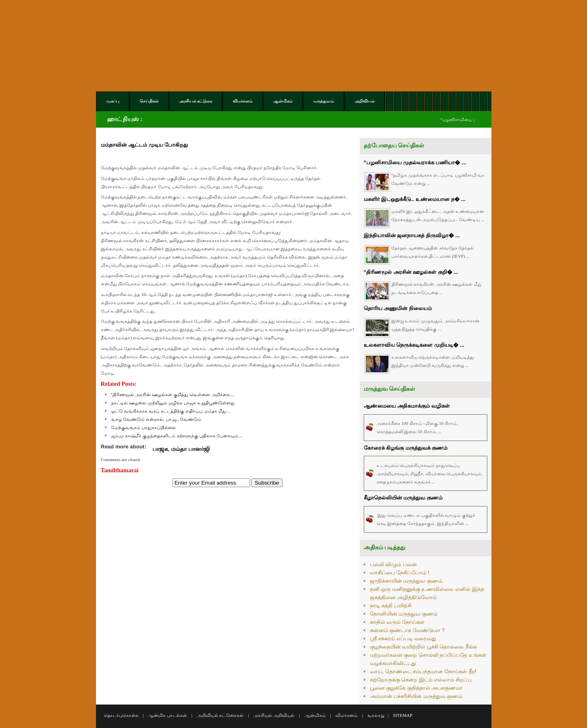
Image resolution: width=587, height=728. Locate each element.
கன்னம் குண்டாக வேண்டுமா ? (407, 630)
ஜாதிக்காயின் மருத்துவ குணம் (406, 581)
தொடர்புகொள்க (121, 715)
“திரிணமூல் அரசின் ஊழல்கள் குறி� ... (411, 272)
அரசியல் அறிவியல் (274, 715)
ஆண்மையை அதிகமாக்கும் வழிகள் (407, 406)
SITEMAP (403, 715)
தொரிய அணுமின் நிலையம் (398, 308)
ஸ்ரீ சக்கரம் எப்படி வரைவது (403, 638)
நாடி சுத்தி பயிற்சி (391, 605)
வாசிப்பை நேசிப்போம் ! (400, 573)
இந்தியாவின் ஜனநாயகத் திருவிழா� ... (412, 235)
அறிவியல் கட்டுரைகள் (220, 715)
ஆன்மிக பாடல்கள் (167, 715)
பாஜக (160, 449)
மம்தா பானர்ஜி (190, 449)
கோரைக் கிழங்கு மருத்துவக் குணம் (406, 448)
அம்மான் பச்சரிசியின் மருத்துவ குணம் (416, 696)
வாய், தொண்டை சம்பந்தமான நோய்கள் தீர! (423, 671)
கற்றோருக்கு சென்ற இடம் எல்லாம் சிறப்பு (421, 680)
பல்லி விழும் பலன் (393, 564)
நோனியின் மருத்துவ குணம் (404, 614)
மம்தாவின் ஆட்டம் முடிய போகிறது (145, 145)
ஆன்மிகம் (315, 715)
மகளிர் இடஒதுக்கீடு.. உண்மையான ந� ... (415, 199)
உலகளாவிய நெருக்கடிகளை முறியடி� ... (414, 345)
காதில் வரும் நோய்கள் (397, 622)
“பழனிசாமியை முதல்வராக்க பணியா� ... (415, 162)
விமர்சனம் (346, 715)
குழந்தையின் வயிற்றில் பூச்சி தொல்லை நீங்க (423, 647)
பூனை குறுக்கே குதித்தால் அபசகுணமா (416, 688)
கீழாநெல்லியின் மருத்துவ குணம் (403, 498)
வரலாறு (376, 715)
